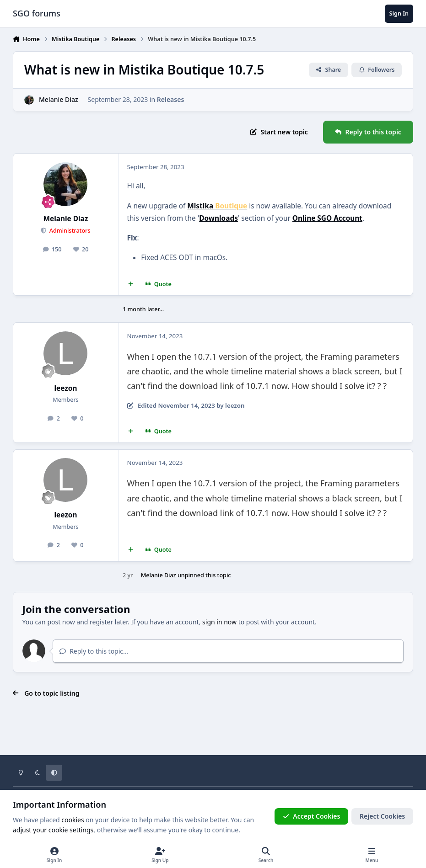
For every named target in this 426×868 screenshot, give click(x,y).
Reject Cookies (382, 816)
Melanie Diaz (59, 99)
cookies (73, 820)
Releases (171, 99)
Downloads (218, 218)
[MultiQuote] (130, 284)
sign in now (219, 622)
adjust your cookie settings (53, 830)
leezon (65, 388)
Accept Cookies (312, 816)
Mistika (217, 206)
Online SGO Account (327, 218)
